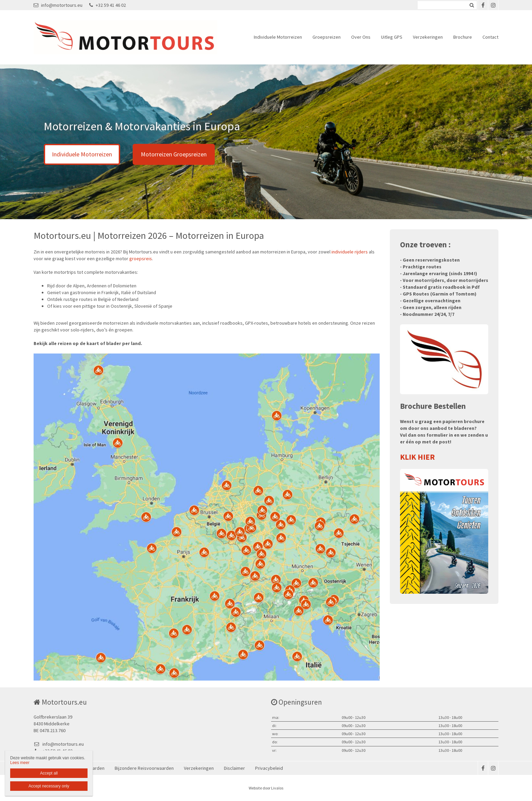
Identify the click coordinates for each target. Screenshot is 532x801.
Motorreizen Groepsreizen (174, 154)
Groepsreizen (327, 37)
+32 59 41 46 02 (108, 5)
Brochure (463, 37)
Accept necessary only (49, 786)
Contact (490, 37)
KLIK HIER (417, 457)
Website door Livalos (266, 788)
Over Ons (361, 37)
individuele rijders (350, 252)
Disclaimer (234, 768)
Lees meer (20, 763)
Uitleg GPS (392, 37)
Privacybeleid (269, 768)
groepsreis (141, 259)
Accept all (49, 773)
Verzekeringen (428, 37)
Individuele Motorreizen (278, 37)
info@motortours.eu (58, 5)
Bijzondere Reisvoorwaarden (144, 768)
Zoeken (472, 5)
